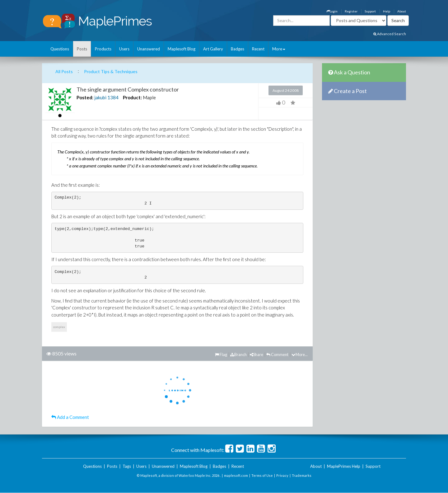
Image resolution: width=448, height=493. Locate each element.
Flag (221, 354)
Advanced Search (390, 34)
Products (103, 49)
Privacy (282, 475)
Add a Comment (70, 417)
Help (387, 11)
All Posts (64, 71)
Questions (60, 49)
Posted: (85, 97)
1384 (113, 97)
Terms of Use (262, 475)
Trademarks (302, 475)
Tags (127, 466)
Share (257, 354)
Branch (238, 354)
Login (332, 11)
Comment (277, 354)
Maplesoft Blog (182, 49)
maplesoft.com (236, 475)
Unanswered (149, 49)
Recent (258, 49)
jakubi (100, 97)
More (279, 49)
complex (59, 327)
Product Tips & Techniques (111, 71)
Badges (238, 49)
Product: (132, 97)
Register (351, 11)
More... (300, 354)
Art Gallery (213, 49)
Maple (149, 97)
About (402, 11)
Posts (82, 49)
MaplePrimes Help (344, 466)
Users (124, 49)
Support (370, 11)
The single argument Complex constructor (128, 89)
